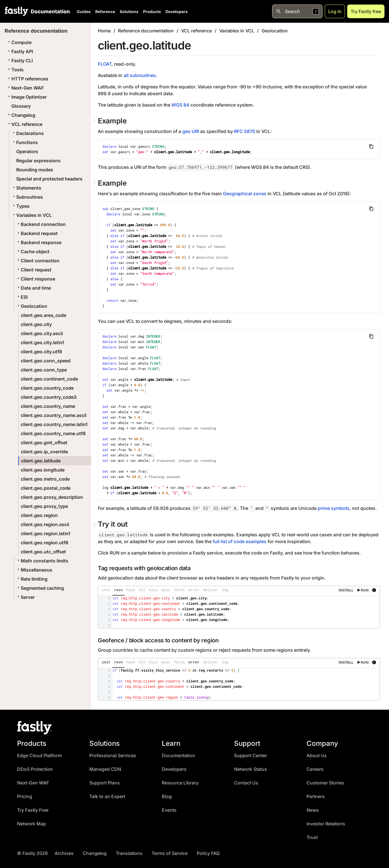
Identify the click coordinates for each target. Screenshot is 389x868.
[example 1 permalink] (95, 183)
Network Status (251, 769)
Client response (36, 279)
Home (104, 31)
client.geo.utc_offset (43, 552)
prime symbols (334, 508)
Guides (84, 12)
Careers (315, 769)
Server (25, 597)
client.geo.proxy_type (44, 506)
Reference (105, 12)
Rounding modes (35, 170)
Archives (64, 853)
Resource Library (180, 783)
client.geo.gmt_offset (44, 443)
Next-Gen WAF (25, 88)
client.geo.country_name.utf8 (53, 433)
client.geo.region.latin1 (45, 533)
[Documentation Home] (49, 11)
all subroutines (140, 75)
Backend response (39, 242)
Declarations (28, 133)
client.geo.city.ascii (42, 333)
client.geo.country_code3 (49, 397)
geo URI (191, 131)
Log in (335, 11)
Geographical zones (245, 194)
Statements (26, 188)
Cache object (33, 252)
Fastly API (20, 51)
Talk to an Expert (107, 797)
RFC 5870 (245, 131)
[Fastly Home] (16, 11)
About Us (317, 756)
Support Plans (105, 783)
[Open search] (297, 11)
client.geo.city (36, 324)
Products (152, 12)
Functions (25, 142)
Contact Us (246, 783)
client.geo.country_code (47, 388)
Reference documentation (146, 31)
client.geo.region (39, 515)
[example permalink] (95, 121)
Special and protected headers (49, 179)
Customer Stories (325, 783)
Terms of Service (170, 853)
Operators (27, 151)
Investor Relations (326, 824)
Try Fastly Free (33, 810)
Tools (15, 70)
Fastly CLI (20, 61)
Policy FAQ (208, 853)
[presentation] (239, 607)
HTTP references (28, 79)
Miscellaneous (34, 570)
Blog (167, 797)
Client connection (38, 261)
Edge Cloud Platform (39, 756)
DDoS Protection (35, 769)
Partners (316, 797)
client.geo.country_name (48, 406)
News (313, 810)
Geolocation (32, 306)
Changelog (21, 115)
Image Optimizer (27, 97)
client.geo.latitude (41, 461)
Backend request (37, 233)
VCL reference (25, 124)
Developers (177, 12)
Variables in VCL (32, 215)
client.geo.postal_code (46, 488)
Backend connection (41, 224)
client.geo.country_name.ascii (54, 415)
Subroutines (27, 197)
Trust (312, 837)
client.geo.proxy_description (52, 497)
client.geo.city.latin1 (42, 342)
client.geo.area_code (44, 315)
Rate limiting (32, 579)
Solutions (129, 12)
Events (169, 810)
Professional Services (113, 756)
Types (21, 206)
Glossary (21, 106)
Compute (19, 42)
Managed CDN (105, 769)
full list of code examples (240, 541)
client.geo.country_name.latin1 (54, 424)
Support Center (251, 756)
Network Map (32, 824)
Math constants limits (42, 561)
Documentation (178, 756)
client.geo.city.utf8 (41, 352)
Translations (129, 853)
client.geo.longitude (43, 470)
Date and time (34, 288)
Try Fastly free (366, 11)
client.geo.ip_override (44, 452)
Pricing (25, 797)
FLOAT (105, 64)
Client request (34, 270)
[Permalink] (95, 525)
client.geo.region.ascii (45, 524)
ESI (22, 297)
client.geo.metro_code (45, 479)
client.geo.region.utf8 (45, 543)
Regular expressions (38, 161)
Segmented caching (40, 588)
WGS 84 (180, 105)
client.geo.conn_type (44, 370)
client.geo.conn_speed (46, 361)
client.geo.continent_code (49, 379)
